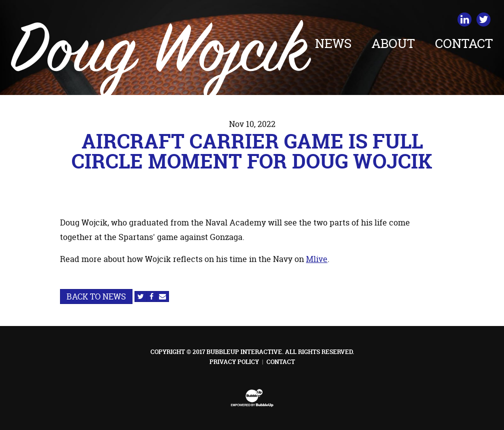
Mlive (317, 259)
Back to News (96, 296)
